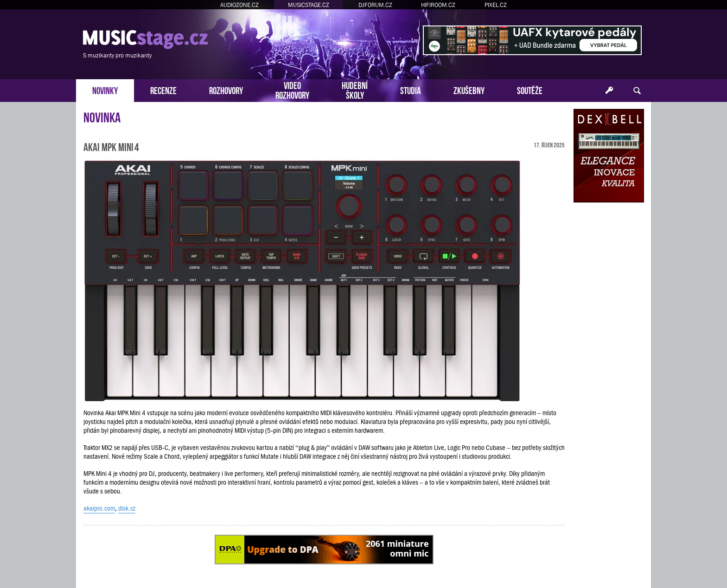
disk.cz (127, 508)
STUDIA (411, 90)
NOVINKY (105, 90)
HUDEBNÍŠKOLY (355, 89)
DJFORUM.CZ (375, 5)
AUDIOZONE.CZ (239, 5)
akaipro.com (99, 508)
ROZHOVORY (226, 90)
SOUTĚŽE (530, 90)
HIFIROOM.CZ (438, 5)
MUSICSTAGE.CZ (309, 5)
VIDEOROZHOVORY (292, 89)
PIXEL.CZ (496, 5)
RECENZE (163, 90)
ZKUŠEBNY (469, 90)
